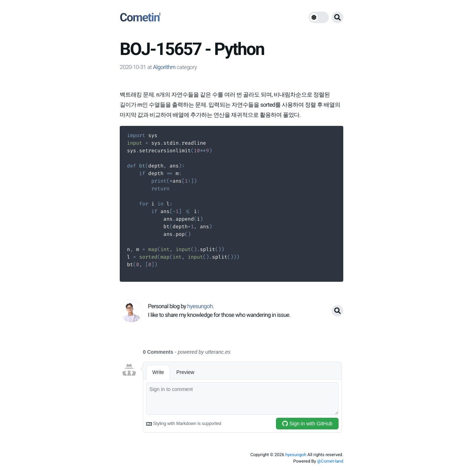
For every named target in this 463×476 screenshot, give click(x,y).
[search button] (337, 17)
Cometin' (140, 17)
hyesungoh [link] (200, 306)
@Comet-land (330, 461)
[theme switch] (319, 17)
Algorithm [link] (164, 67)
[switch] (319, 17)
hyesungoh (296, 455)
